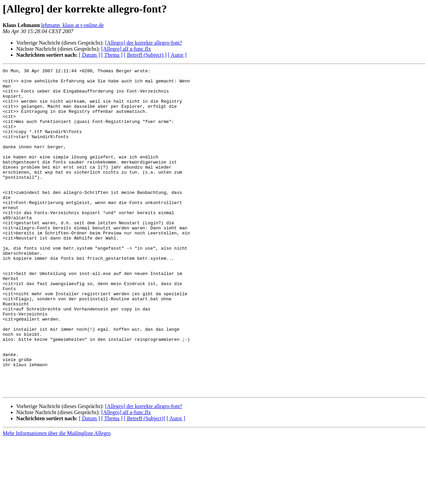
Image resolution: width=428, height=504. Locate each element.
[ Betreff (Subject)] (144, 483)
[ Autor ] (177, 55)
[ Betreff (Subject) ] (145, 55)
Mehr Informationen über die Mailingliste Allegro (57, 498)
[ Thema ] (112, 55)
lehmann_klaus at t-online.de (73, 25)
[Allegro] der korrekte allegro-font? (144, 43)
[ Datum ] (89, 55)
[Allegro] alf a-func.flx (126, 49)
